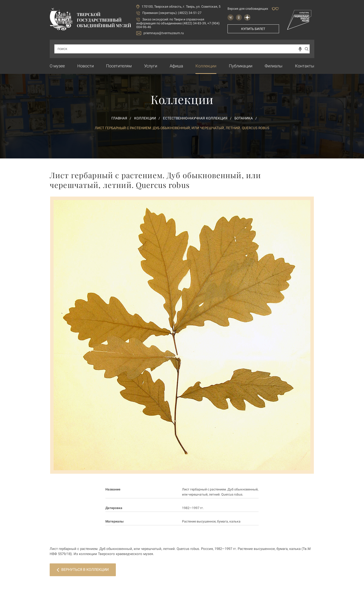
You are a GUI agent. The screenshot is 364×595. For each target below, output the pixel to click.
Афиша (176, 66)
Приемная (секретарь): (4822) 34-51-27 (172, 13)
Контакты (305, 66)
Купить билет (253, 29)
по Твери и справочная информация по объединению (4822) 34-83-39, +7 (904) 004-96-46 (178, 23)
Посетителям (119, 66)
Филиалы (274, 66)
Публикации (241, 66)
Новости (86, 66)
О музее (57, 66)
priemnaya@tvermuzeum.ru (160, 33)
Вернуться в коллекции (83, 570)
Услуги (151, 66)
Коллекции (206, 66)
